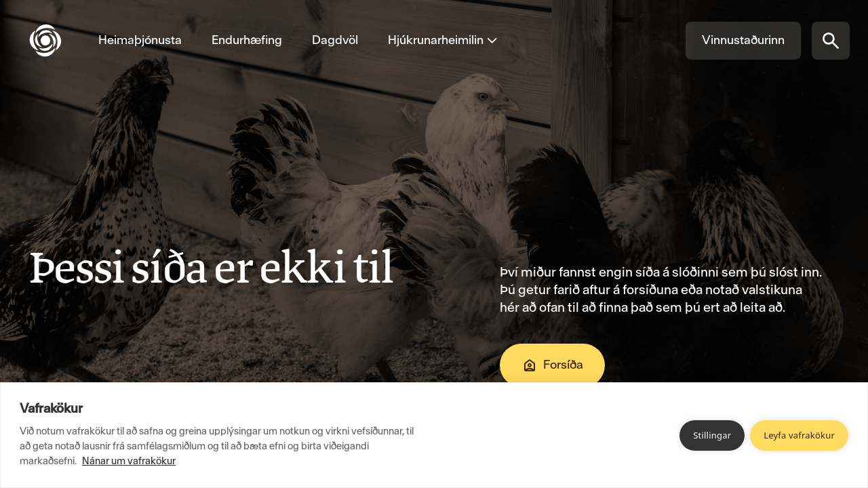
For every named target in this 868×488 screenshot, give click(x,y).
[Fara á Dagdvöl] (335, 41)
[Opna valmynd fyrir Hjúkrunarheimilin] (436, 41)
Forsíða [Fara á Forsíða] (552, 365)
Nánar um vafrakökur (129, 461)
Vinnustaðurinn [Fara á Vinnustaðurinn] (743, 40)
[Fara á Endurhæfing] (247, 41)
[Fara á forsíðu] (56, 41)
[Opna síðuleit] (831, 41)
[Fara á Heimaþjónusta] (140, 41)
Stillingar (712, 435)
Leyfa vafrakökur (799, 435)
